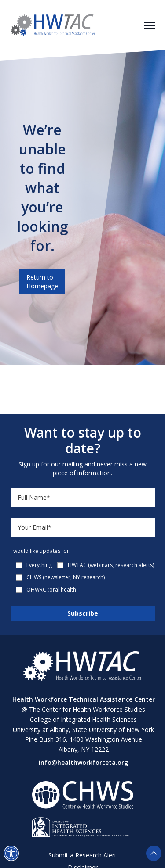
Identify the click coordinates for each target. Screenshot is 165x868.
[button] (11, 853)
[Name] (83, 498)
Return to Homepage (42, 282)
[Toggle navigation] (150, 25)
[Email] (83, 527)
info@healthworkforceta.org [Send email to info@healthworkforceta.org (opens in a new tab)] (83, 762)
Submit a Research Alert (82, 855)
